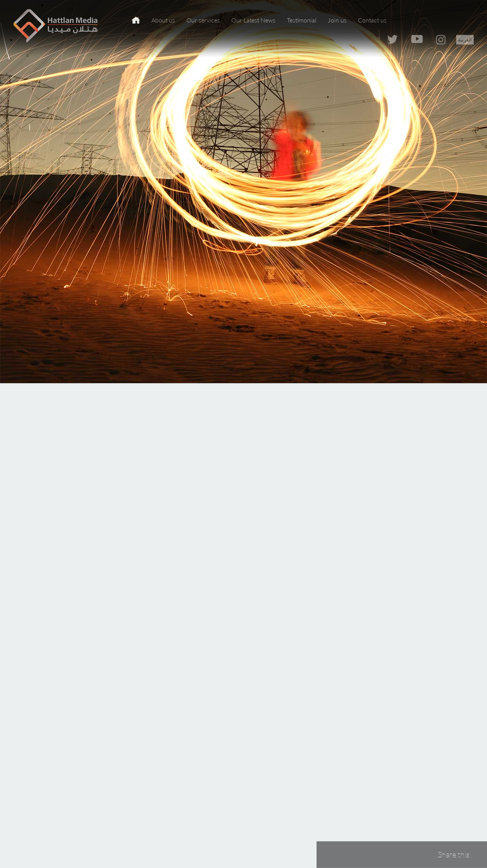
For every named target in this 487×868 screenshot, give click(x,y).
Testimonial (302, 20)
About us (163, 20)
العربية (465, 40)
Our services (203, 20)
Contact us (372, 20)
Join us (337, 20)
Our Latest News (253, 20)
